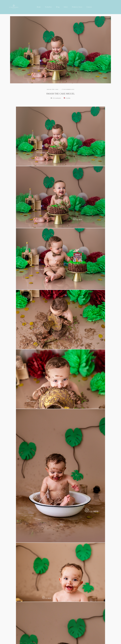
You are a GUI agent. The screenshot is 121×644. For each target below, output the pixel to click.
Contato (89, 7)
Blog (58, 7)
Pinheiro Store (77, 7)
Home (39, 7)
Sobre (66, 7)
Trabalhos (49, 7)
